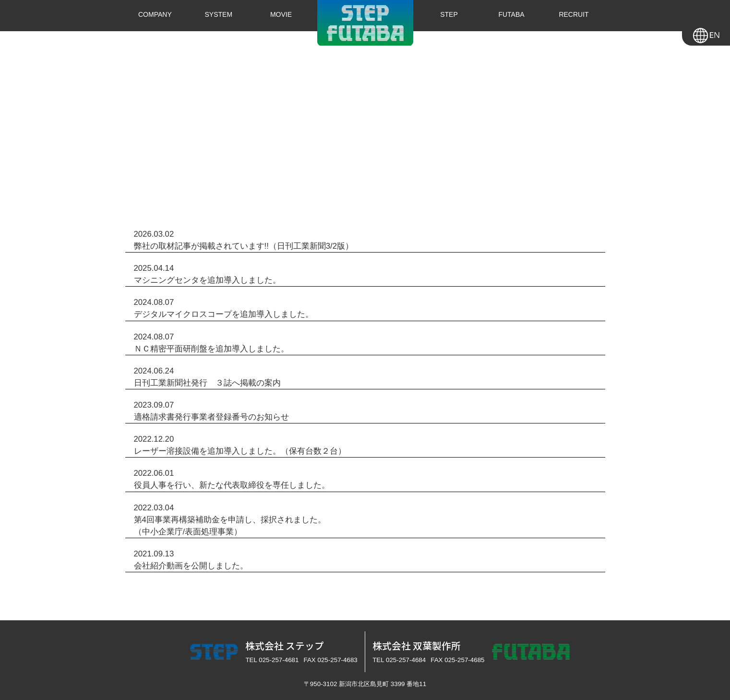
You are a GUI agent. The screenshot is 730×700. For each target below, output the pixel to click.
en (706, 34)
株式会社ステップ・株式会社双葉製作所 (365, 23)
